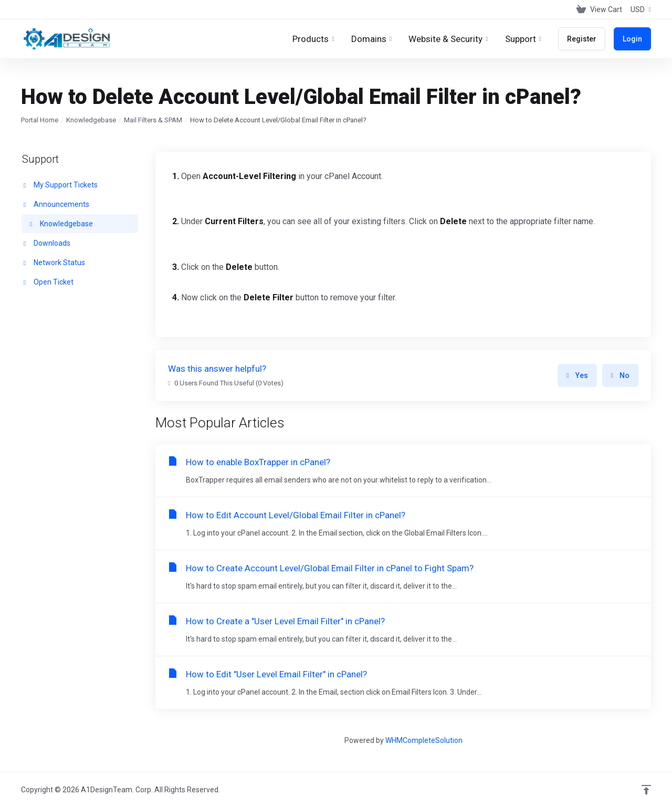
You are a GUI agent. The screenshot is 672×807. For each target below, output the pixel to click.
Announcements (55, 204)
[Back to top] (646, 790)
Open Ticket (48, 282)
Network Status (53, 263)
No (620, 375)
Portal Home (40, 120)
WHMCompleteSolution (424, 740)
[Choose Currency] (639, 9)
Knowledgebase (91, 120)
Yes (577, 375)
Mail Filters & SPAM (153, 120)
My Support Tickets (60, 185)
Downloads (46, 243)
